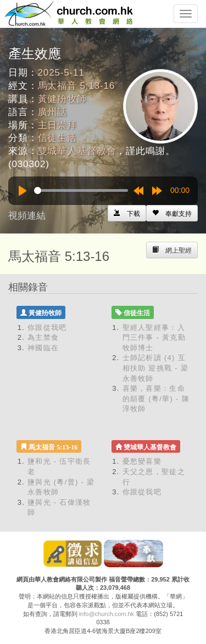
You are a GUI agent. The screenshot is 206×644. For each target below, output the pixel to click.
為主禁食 (43, 337)
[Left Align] (172, 213)
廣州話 (53, 112)
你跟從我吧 (47, 327)
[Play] (23, 191)
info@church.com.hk (107, 614)
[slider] (81, 190)
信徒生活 (57, 138)
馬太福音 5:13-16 (77, 86)
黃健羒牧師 (62, 99)
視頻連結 (27, 216)
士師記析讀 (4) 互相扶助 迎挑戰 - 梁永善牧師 (155, 368)
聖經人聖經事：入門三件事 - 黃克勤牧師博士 (154, 338)
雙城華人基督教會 (77, 151)
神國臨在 (43, 348)
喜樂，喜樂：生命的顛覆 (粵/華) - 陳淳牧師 (156, 398)
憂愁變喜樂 (142, 461)
